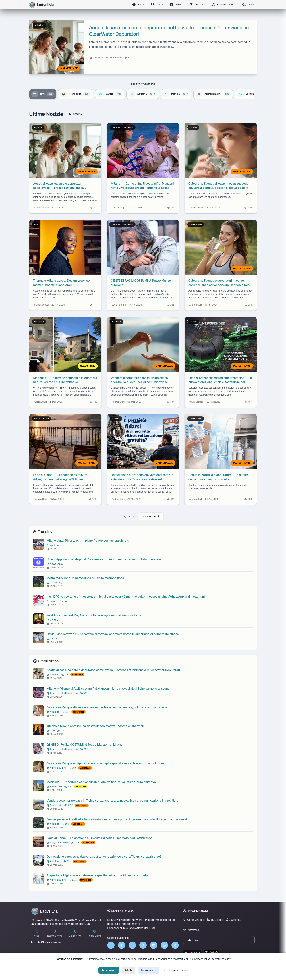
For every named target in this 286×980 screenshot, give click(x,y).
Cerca (157, 5)
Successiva (151, 516)
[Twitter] (132, 945)
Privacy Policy (126, 965)
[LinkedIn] (154, 945)
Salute (176, 5)
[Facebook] (111, 945)
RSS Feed (76, 114)
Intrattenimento (223, 5)
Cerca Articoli (194, 920)
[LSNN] (164, 945)
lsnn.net (192, 953)
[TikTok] (143, 945)
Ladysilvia (45, 911)
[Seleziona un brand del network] (219, 940)
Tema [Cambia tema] (248, 5)
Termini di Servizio (146, 965)
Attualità (197, 5)
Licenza (163, 965)
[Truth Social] (175, 945)
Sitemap (234, 920)
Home (138, 5)
